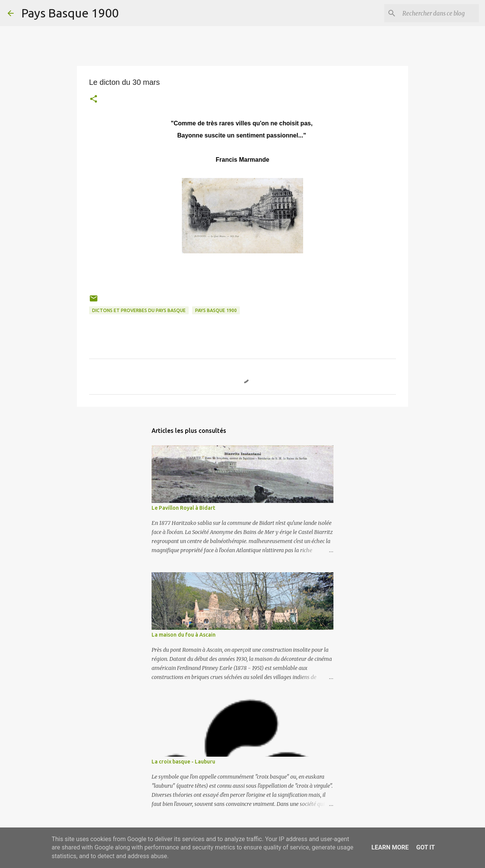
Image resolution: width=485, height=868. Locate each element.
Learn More (390, 847)
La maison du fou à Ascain (184, 635)
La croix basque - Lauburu (183, 762)
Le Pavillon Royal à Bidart (183, 508)
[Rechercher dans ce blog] (439, 13)
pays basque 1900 (216, 310)
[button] (94, 100)
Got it (425, 847)
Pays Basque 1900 (70, 13)
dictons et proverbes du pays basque (139, 310)
